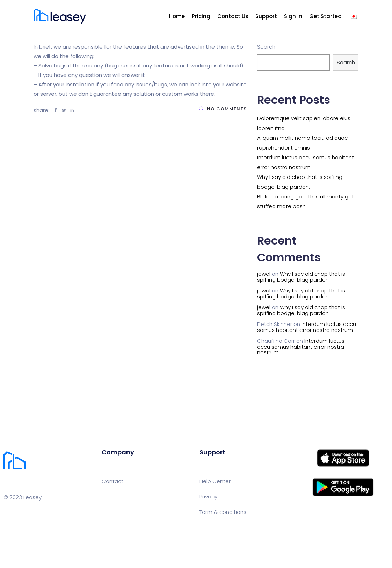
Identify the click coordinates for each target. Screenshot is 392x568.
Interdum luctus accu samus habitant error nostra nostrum (307, 327)
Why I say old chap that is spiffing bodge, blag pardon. (301, 277)
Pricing (201, 16)
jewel (264, 274)
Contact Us (233, 16)
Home (177, 16)
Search (266, 47)
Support (266, 16)
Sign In (293, 16)
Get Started (325, 16)
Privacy (208, 497)
